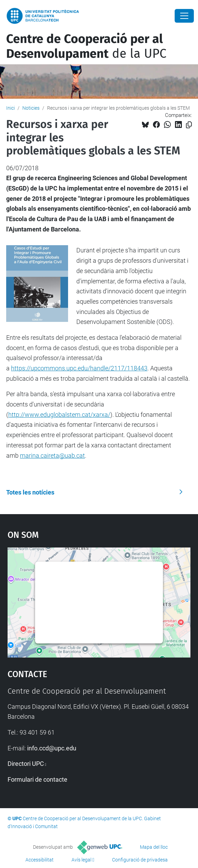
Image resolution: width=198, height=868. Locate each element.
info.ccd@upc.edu (52, 748)
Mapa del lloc (154, 847)
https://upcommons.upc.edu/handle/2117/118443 (79, 368)
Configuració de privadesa (140, 860)
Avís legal (81, 860)
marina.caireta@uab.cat (52, 455)
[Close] (184, 16)
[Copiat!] (189, 125)
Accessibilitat (40, 860)
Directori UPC (26, 764)
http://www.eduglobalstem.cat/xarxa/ (59, 415)
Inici (10, 108)
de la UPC (86, 46)
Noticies (31, 108)
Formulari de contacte (37, 779)
